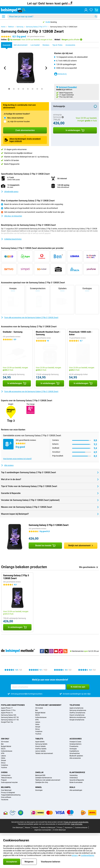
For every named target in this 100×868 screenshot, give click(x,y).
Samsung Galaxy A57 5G (10, 717)
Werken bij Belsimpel (48, 828)
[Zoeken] (96, 16)
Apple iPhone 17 (7, 708)
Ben (37, 710)
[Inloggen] (86, 10)
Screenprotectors (75, 744)
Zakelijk (39, 772)
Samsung (20, 27)
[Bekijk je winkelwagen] (96, 10)
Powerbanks (74, 746)
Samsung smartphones (78, 710)
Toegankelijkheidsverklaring (11, 795)
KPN (37, 720)
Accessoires (76, 739)
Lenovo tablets (40, 751)
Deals (72, 787)
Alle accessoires (75, 758)
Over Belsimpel (6, 790)
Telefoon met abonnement (48, 705)
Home (3, 27)
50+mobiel (39, 708)
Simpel (38, 727)
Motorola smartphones (78, 717)
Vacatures (5, 800)
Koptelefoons (74, 751)
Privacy (60, 828)
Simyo (37, 729)
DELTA (37, 715)
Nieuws (28, 828)
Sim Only (5, 739)
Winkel (39, 787)
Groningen (39, 790)
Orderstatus (74, 778)
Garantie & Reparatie (77, 780)
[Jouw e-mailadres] (38, 687)
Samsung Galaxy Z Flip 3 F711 (37, 27)
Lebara (38, 722)
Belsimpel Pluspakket (68, 87)
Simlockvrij (60, 74)
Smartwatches (75, 753)
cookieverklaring (87, 855)
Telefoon (11, 27)
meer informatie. (77, 824)
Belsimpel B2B (40, 775)
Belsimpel (6, 787)
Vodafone (39, 732)
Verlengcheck (6, 775)
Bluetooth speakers (76, 756)
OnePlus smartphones (77, 713)
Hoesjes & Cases (75, 742)
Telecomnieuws (6, 778)
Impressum (69, 828)
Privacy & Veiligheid (8, 793)
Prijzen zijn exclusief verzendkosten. (76, 822)
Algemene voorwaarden (43, 830)
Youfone (38, 734)
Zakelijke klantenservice (44, 778)
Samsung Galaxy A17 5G (10, 720)
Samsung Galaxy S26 (9, 715)
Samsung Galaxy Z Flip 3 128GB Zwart (64, 27)
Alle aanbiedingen (76, 790)
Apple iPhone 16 (7, 713)
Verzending (74, 775)
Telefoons (75, 705)
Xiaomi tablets (40, 746)
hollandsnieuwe (41, 717)
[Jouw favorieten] (91, 10)
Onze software (6, 797)
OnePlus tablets (41, 749)
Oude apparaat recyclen (9, 782)
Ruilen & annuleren (76, 782)
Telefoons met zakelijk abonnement (48, 780)
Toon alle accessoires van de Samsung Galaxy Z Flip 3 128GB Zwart (30, 317)
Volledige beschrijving (11, 239)
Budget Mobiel (40, 713)
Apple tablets (40, 742)
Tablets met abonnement (44, 753)
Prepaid (4, 780)
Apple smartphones (76, 708)
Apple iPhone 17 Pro (8, 710)
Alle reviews (7, 465)
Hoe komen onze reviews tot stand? (17, 459)
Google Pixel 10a (7, 722)
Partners (35, 828)
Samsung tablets (41, 744)
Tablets (39, 739)
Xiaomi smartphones (77, 715)
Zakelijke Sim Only (42, 782)
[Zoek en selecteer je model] (52, 16)
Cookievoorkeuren (81, 828)
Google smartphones (77, 720)
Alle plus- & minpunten (12, 216)
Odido (37, 724)
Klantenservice (77, 772)
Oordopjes (73, 749)
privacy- (75, 855)
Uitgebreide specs (10, 192)
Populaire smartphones (13, 705)
